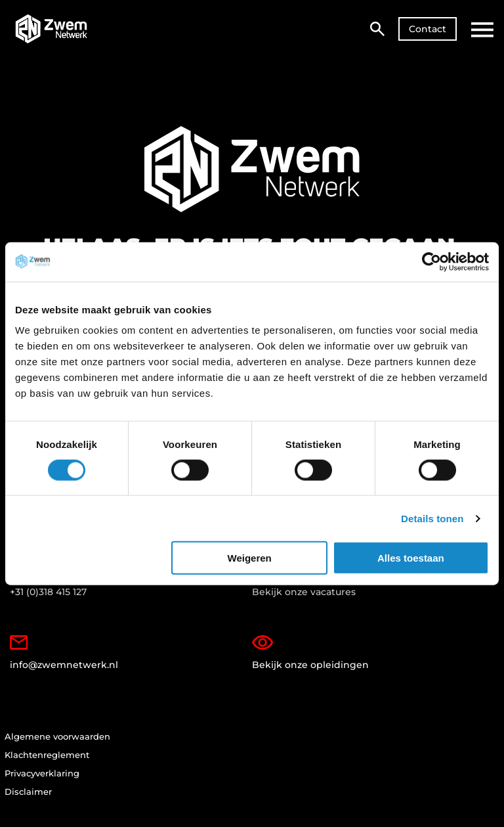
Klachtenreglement (47, 758)
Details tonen (432, 518)
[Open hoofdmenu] (482, 30)
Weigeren (250, 558)
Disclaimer (28, 796)
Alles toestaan (411, 558)
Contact (428, 29)
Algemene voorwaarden (57, 739)
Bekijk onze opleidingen (311, 654)
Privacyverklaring (42, 777)
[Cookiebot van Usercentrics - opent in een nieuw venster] (431, 261)
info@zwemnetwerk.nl (66, 654)
